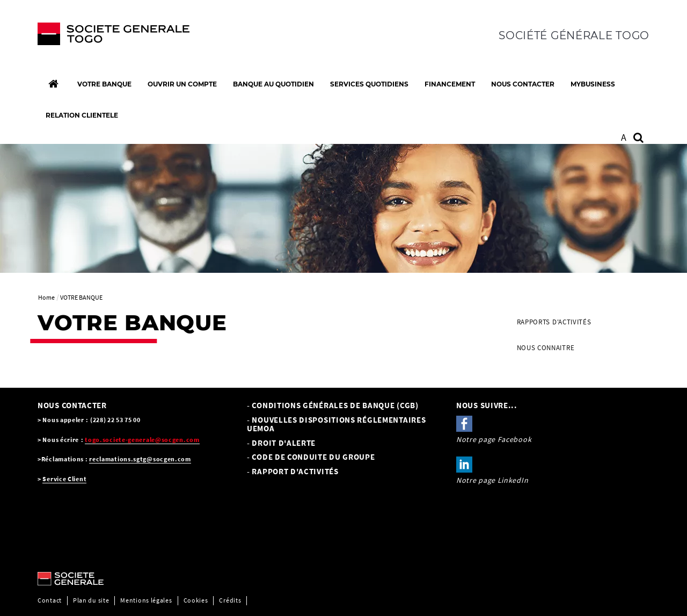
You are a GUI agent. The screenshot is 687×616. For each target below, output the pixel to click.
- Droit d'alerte (281, 443)
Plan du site (91, 600)
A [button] (624, 137)
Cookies (196, 600)
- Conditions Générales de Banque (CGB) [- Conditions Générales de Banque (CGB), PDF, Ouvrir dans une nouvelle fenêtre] (333, 405)
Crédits (230, 600)
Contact (50, 600)
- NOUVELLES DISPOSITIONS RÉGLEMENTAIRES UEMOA (336, 424)
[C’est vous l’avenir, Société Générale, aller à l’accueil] (108, 37)
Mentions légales (146, 600)
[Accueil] (53, 84)
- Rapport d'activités (293, 471)
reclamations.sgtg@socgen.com (140, 459)
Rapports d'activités (554, 322)
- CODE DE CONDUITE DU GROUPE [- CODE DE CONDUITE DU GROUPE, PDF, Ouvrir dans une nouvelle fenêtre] (311, 457)
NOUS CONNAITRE (546, 348)
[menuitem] (579, 322)
